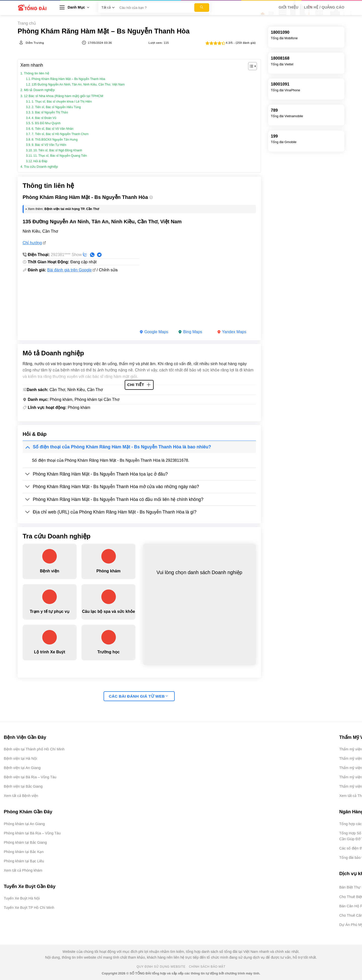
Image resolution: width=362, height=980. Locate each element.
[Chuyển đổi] (28, 447)
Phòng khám (61, 399)
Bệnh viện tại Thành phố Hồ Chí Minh (34, 749)
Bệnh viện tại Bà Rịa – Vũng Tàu (30, 777)
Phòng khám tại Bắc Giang (25, 842)
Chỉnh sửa (108, 270)
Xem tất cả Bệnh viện (21, 796)
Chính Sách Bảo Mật (207, 967)
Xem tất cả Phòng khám (23, 870)
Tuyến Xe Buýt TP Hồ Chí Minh (29, 908)
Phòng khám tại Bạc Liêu (24, 861)
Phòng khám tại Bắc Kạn (24, 852)
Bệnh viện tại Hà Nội (20, 758)
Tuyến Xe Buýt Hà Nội (22, 898)
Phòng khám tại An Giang (24, 824)
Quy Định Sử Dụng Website (161, 967)
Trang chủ (27, 23)
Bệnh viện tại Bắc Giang (23, 786)
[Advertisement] (337, 905)
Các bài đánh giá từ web (139, 696)
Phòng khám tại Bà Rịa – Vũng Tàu (32, 833)
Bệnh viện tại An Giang (22, 768)
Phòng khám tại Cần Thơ (97, 399)
